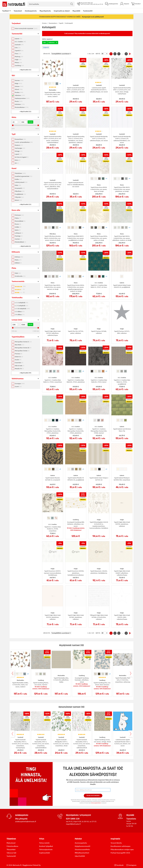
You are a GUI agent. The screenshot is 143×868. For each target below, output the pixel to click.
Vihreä (19, 89)
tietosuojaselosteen (96, 803)
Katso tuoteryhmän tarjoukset (26, 28)
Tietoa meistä (44, 843)
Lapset (18, 154)
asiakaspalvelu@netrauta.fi (26, 821)
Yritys (42, 839)
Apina (18, 230)
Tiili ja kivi (19, 197)
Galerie (18, 39)
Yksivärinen (20, 173)
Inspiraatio (115, 839)
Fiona (18, 54)
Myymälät (76, 11)
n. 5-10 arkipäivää (22, 309)
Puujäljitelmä (20, 194)
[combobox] (51, 4)
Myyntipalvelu (45, 11)
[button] (25, 70)
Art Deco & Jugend (22, 157)
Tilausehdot (11, 849)
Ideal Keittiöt (80, 856)
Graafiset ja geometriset (24, 176)
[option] (46, 84)
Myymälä (130, 815)
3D (17, 163)
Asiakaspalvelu (31, 11)
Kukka (18, 179)
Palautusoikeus (12, 846)
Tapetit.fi (19, 51)
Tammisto (131, 819)
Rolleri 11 (19, 357)
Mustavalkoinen (22, 107)
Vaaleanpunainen (22, 98)
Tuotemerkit (88, 11)
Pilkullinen (20, 191)
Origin (18, 60)
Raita (18, 185)
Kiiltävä (18, 263)
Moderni (19, 145)
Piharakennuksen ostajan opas (122, 849)
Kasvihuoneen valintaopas (121, 846)
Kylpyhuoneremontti (82, 846)
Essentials (19, 363)
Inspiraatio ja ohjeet (62, 11)
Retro (18, 160)
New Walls (19, 345)
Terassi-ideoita (116, 843)
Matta (18, 260)
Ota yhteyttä (21, 819)
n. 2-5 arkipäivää (21, 306)
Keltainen (20, 104)
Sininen (19, 86)
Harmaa (19, 80)
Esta (18, 48)
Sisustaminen (53, 23)
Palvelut (78, 839)
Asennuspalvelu (81, 843)
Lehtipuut (19, 233)
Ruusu (18, 224)
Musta (19, 101)
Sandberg (19, 66)
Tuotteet (6, 11)
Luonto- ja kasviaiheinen (24, 142)
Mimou (18, 63)
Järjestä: (47, 54)
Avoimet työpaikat (46, 846)
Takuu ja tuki (11, 853)
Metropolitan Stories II (23, 342)
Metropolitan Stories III (23, 348)
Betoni (18, 200)
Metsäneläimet (20, 242)
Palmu (18, 218)
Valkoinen (20, 95)
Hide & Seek (20, 366)
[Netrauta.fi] (14, 4)
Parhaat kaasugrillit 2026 (120, 853)
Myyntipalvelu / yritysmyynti (78, 815)
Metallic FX (19, 369)
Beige (18, 83)
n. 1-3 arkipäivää (21, 303)
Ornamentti (20, 188)
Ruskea (19, 92)
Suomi (18, 387)
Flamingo (19, 236)
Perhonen (19, 215)
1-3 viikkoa (20, 312)
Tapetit (61, 23)
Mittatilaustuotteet (82, 853)
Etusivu (45, 23)
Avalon (18, 360)
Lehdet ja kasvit (21, 182)
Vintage (19, 151)
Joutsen (18, 239)
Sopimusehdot (45, 853)
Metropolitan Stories (22, 351)
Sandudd (19, 45)
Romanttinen (20, 139)
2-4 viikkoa (20, 315)
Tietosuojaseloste (46, 849)
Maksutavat (11, 843)
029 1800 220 (73, 819)
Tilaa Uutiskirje (93, 796)
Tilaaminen (11, 839)
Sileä (18, 273)
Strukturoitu (20, 276)
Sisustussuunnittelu (82, 849)
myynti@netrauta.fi (73, 824)
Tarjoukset (18, 11)
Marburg (19, 57)
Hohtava (19, 257)
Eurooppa (20, 384)
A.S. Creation (20, 42)
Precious (19, 354)
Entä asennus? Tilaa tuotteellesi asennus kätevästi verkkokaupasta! (87, 33)
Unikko (18, 227)
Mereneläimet (20, 221)
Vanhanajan (20, 148)
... (123, 54)
